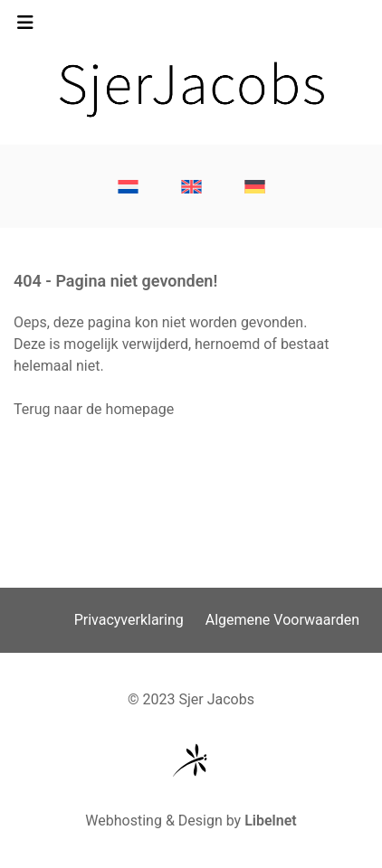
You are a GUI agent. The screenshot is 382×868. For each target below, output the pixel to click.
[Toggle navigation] (25, 27)
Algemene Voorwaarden (282, 620)
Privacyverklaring (129, 620)
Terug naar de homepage (94, 409)
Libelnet (271, 821)
